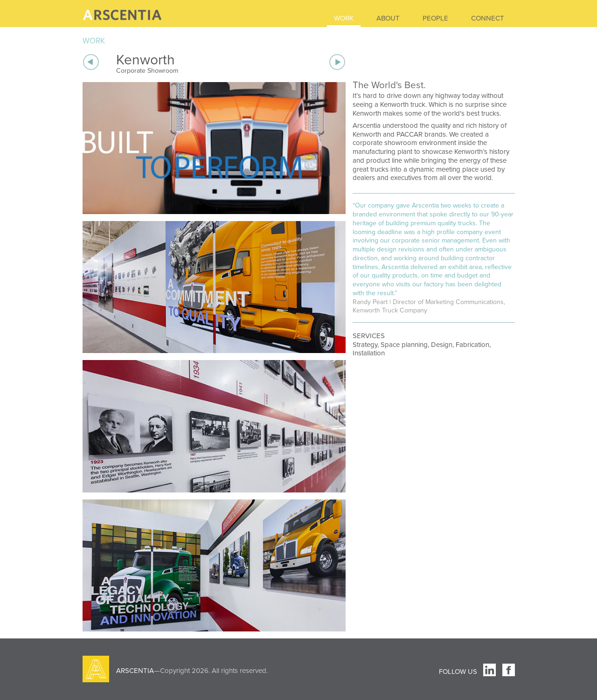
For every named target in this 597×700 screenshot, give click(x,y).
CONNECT (488, 18)
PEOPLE (435, 18)
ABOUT (388, 18)
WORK (344, 18)
